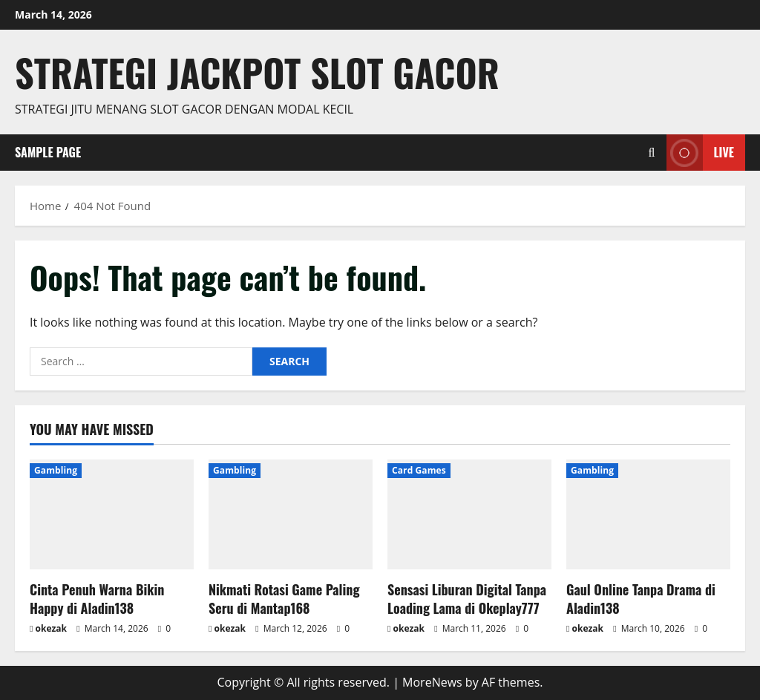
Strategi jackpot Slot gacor (257, 72)
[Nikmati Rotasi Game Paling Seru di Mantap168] (291, 514)
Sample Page (48, 152)
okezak (52, 628)
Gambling (56, 470)
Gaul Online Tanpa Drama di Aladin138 (641, 599)
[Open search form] (652, 153)
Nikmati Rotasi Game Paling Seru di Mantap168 (284, 599)
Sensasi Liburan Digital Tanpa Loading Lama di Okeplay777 (467, 599)
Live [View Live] (700, 153)
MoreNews (432, 682)
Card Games (419, 470)
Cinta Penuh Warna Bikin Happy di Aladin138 (97, 599)
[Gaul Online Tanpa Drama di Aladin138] (648, 514)
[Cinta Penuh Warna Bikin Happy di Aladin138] (112, 514)
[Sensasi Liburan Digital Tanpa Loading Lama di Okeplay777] (469, 514)
